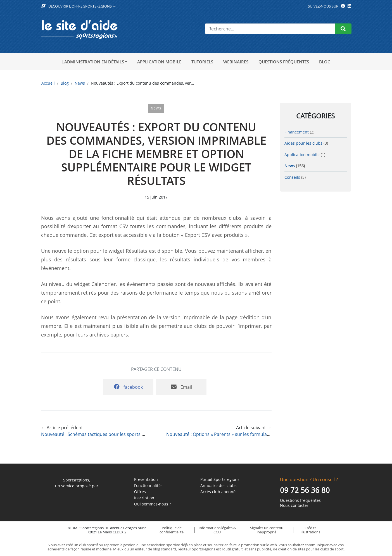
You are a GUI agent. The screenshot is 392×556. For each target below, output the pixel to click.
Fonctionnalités (148, 486)
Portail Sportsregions (220, 479)
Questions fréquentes (284, 62)
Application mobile (159, 62)
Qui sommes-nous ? (153, 504)
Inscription (144, 498)
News (80, 83)
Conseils (292, 177)
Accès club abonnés (219, 492)
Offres (140, 492)
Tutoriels (202, 62)
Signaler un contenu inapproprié (267, 530)
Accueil (48, 83)
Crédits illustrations (310, 530)
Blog (325, 62)
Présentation (146, 479)
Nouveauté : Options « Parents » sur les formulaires (220, 434)
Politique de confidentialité (172, 530)
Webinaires (236, 62)
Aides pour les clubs (303, 143)
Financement (297, 132)
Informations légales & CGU (217, 530)
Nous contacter (294, 505)
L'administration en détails (93, 62)
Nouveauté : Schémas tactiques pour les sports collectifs (101, 434)
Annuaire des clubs (218, 486)
